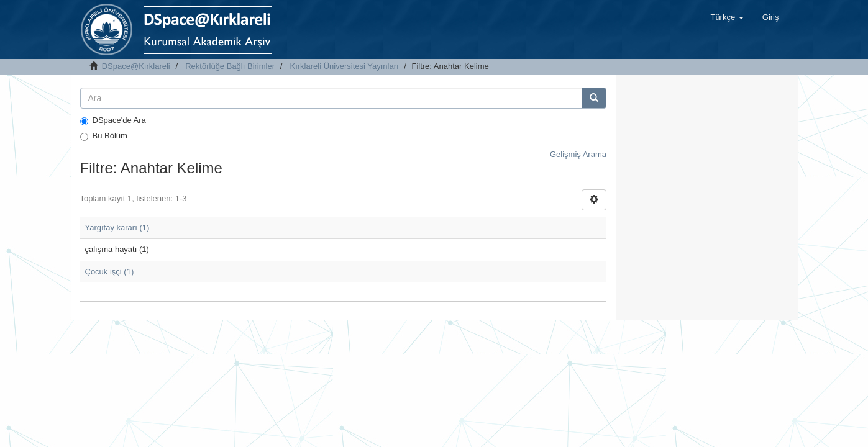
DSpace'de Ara (113, 120)
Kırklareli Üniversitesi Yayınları (345, 66)
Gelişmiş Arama (578, 154)
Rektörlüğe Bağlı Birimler (230, 66)
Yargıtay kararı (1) (117, 228)
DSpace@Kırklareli (136, 66)
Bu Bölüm (104, 136)
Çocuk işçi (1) (110, 272)
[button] (727, 17)
